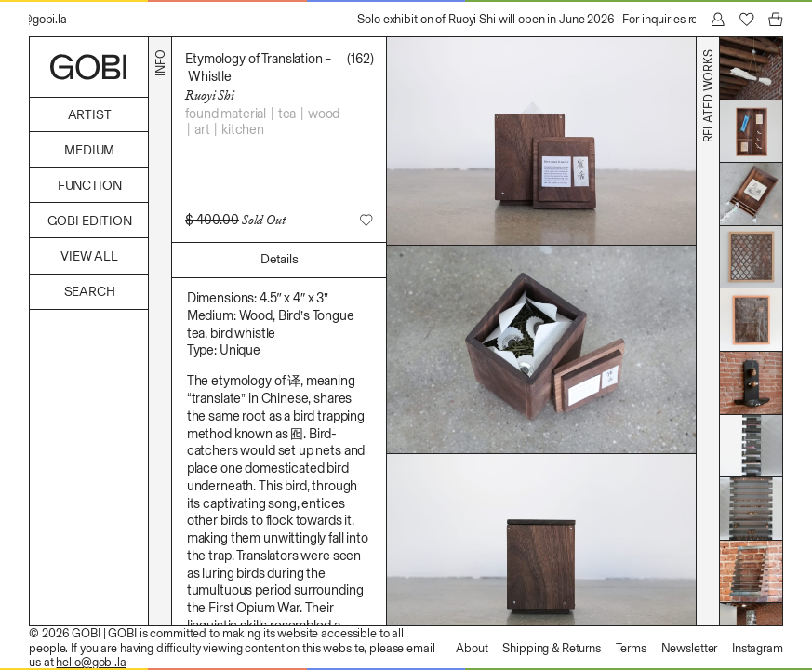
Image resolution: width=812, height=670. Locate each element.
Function (90, 186)
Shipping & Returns (552, 648)
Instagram (758, 648)
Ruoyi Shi (210, 95)
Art (202, 129)
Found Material (226, 114)
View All (89, 256)
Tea (287, 114)
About (472, 648)
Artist (90, 115)
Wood (324, 114)
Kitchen (243, 129)
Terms (631, 648)
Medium (89, 150)
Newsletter (690, 648)
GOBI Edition (90, 221)
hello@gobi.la (91, 662)
